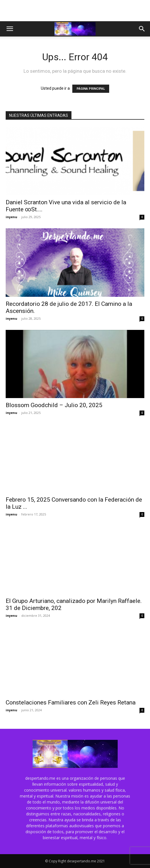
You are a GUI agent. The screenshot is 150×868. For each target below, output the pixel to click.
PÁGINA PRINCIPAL (91, 89)
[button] (10, 29)
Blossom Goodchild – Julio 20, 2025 (54, 405)
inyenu (11, 217)
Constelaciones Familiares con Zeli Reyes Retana (71, 702)
